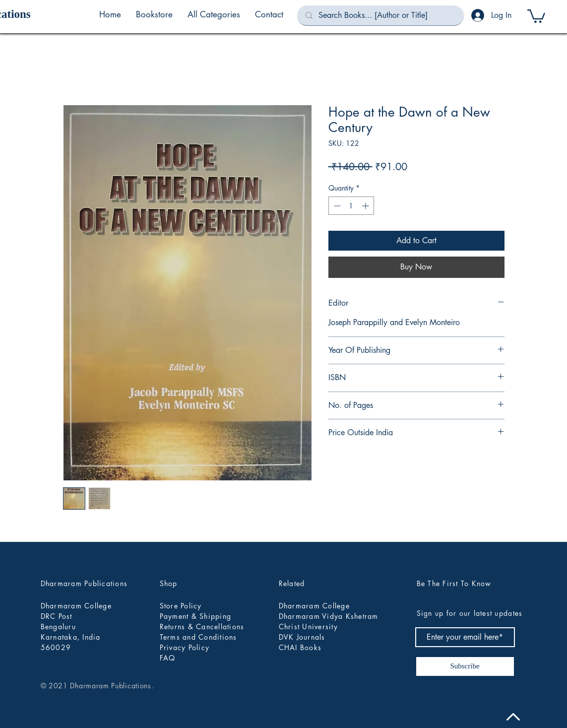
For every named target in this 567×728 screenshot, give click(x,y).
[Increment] (366, 206)
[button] (214, 14)
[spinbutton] (351, 206)
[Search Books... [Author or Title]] (381, 15)
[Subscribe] (465, 666)
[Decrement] (336, 206)
